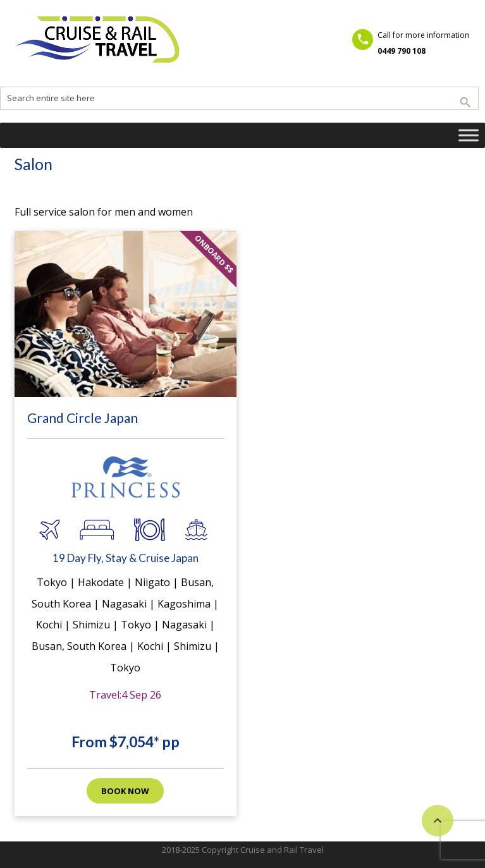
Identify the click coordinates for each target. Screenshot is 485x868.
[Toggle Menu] (469, 135)
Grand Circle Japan (83, 418)
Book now (125, 791)
